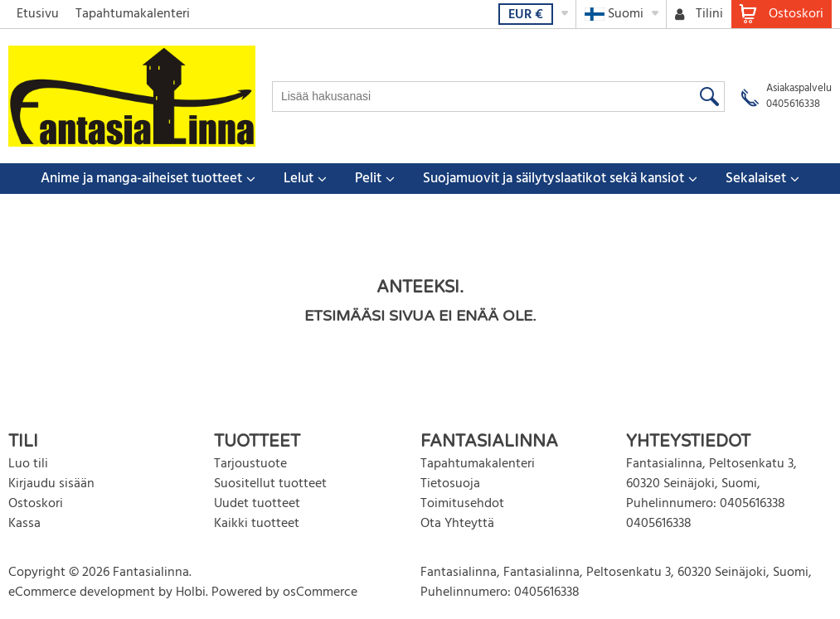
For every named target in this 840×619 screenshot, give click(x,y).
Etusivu (38, 14)
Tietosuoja (450, 484)
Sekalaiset (756, 179)
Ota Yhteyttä (457, 524)
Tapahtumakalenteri (133, 14)
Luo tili (28, 464)
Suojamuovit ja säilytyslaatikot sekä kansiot (554, 179)
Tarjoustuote (250, 464)
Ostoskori (36, 504)
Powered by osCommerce (284, 592)
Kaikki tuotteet (257, 524)
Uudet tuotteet (257, 504)
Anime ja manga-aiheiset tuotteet (141, 179)
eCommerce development (82, 592)
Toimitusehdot (462, 504)
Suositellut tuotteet (270, 484)
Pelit (368, 179)
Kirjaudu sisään (51, 484)
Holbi (191, 592)
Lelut (299, 179)
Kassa (24, 524)
